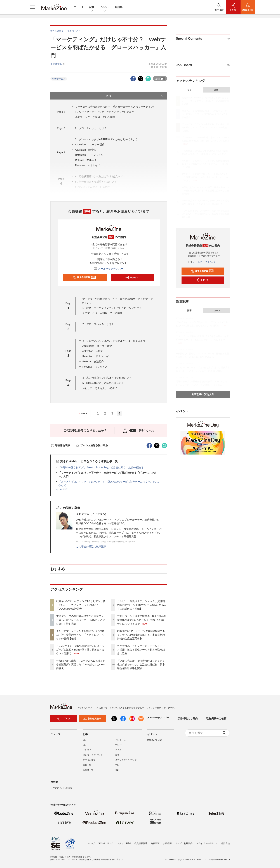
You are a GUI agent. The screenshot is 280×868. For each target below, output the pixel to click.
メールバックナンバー (109, 269)
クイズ (118, 750)
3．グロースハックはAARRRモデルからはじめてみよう (106, 139)
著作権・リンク (106, 843)
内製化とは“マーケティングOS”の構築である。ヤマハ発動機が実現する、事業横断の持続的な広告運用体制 (141, 635)
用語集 (119, 7)
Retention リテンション (89, 155)
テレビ (118, 765)
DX (84, 740)
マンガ (118, 745)
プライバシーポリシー (207, 843)
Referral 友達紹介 (86, 160)
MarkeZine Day (155, 740)
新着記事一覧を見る (203, 394)
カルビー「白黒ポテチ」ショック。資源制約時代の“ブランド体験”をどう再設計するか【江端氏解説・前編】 (142, 605)
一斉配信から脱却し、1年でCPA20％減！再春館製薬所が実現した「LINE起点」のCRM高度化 (81, 664)
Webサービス (59, 79)
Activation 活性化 (85, 150)
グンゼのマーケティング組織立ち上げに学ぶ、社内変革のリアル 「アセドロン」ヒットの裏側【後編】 (80, 635)
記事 (92, 7)
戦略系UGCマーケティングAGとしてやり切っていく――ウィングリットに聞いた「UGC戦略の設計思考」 (81, 605)
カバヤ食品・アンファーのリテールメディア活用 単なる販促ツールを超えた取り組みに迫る (141, 650)
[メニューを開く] (32, 7)
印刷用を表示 (60, 445)
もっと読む (62, 489)
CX (84, 745)
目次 (135, 96)
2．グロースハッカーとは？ (91, 128)
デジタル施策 (89, 760)
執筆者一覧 (88, 770)
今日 (189, 90)
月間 (216, 90)
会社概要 (167, 843)
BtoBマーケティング (93, 755)
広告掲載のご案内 (188, 718)
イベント (105, 7)
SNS (117, 770)
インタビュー (121, 740)
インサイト (88, 750)
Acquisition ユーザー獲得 (90, 145)
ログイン (132, 277)
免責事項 (155, 843)
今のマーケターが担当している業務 (95, 117)
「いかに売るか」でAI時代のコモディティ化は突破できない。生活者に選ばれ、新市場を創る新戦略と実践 (141, 664)
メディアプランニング (126, 760)
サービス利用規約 (184, 843)
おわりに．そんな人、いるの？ (100, 388)
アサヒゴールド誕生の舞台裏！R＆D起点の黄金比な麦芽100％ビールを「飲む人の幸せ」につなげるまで (142, 620)
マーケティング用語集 (61, 788)
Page (61, 112)
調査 (117, 755)
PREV (82, 414)
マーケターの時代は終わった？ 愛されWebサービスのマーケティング (115, 107)
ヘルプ (92, 843)
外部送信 (225, 843)
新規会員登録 (84, 277)
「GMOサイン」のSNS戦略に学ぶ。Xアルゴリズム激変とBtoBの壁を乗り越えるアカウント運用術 (80, 650)
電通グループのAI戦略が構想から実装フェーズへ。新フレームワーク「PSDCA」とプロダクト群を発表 (81, 620)
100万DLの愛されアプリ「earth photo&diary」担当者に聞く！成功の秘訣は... (102, 467)
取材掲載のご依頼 (216, 718)
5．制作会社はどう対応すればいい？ (103, 383)
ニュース (79, 7)
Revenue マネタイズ (95, 367)
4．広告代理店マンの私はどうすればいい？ (107, 378)
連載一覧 (87, 765)
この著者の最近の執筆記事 (91, 547)
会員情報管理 (141, 843)
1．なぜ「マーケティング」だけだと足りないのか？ (105, 112)
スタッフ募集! (124, 843)
